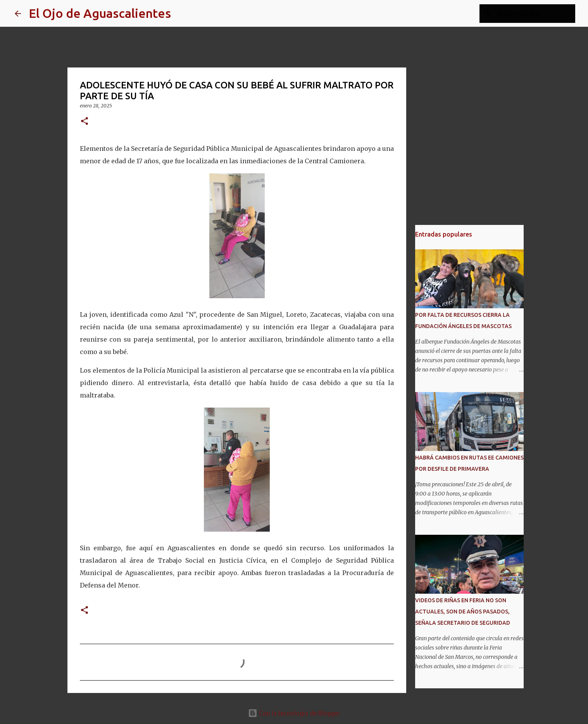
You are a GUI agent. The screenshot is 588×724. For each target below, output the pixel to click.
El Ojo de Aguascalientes (100, 13)
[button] (84, 122)
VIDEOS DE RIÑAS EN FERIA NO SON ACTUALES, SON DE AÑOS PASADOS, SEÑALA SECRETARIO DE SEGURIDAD (463, 612)
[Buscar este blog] (535, 14)
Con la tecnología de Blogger (294, 713)
